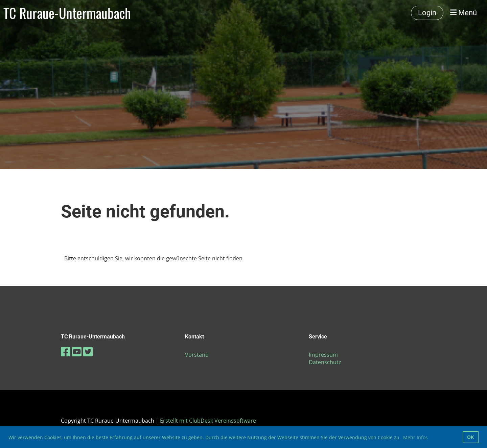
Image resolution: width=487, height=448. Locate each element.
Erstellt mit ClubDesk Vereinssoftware (208, 421)
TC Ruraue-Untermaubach (67, 13)
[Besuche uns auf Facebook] (66, 351)
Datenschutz (325, 362)
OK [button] (470, 437)
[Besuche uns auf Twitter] (88, 351)
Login (427, 13)
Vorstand (197, 355)
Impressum (323, 355)
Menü (463, 13)
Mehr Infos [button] (415, 437)
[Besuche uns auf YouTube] (77, 351)
